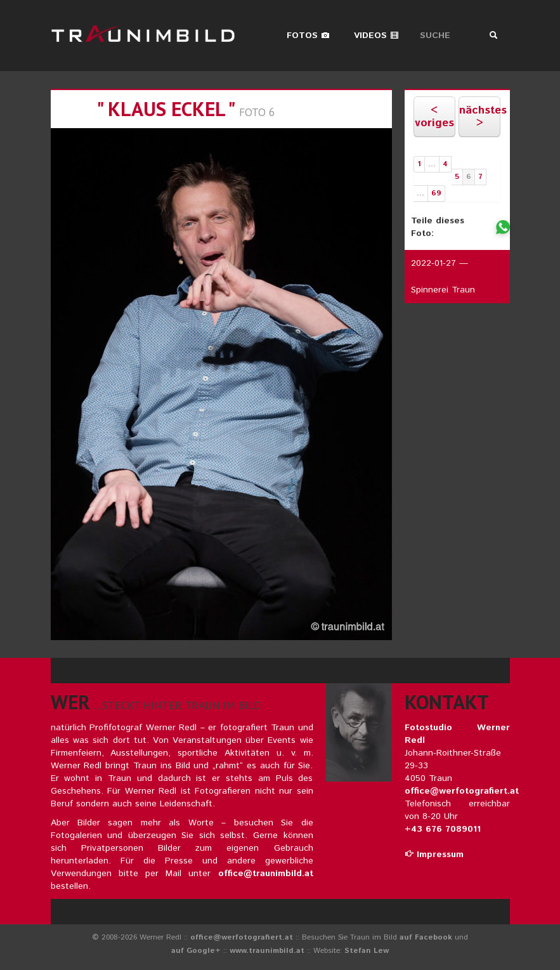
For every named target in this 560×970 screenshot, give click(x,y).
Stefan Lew (367, 951)
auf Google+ (196, 951)
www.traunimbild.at (267, 951)
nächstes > (480, 117)
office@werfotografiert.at (462, 791)
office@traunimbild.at (266, 874)
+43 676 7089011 (443, 829)
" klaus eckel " (165, 109)
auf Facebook (426, 937)
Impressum (434, 855)
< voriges (434, 117)
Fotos (308, 36)
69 (436, 193)
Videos (376, 36)
